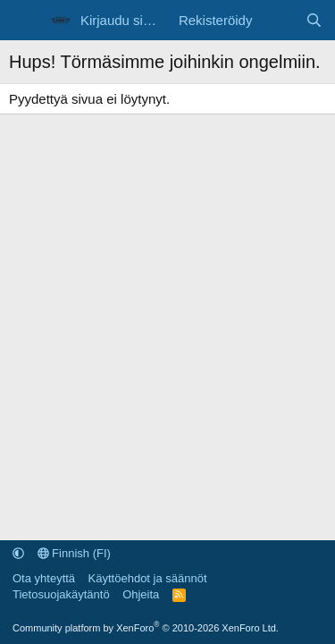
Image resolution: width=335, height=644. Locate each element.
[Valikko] (25, 21)
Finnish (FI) (74, 553)
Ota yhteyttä (44, 578)
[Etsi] (314, 20)
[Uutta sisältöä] (278, 20)
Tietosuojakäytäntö (61, 594)
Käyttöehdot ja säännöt (148, 578)
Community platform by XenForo (146, 628)
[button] (18, 553)
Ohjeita (141, 594)
